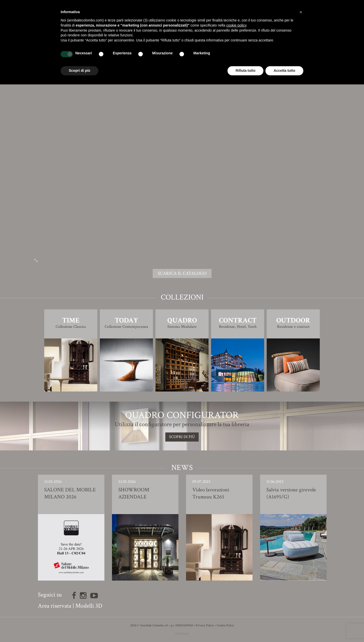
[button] (301, 12)
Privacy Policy (205, 625)
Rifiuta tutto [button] (246, 71)
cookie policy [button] (236, 25)
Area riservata (55, 606)
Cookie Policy (225, 625)
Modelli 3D (89, 606)
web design (182, 634)
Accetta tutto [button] (284, 71)
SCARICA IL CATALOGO (182, 273)
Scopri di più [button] (79, 71)
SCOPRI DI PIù (182, 437)
